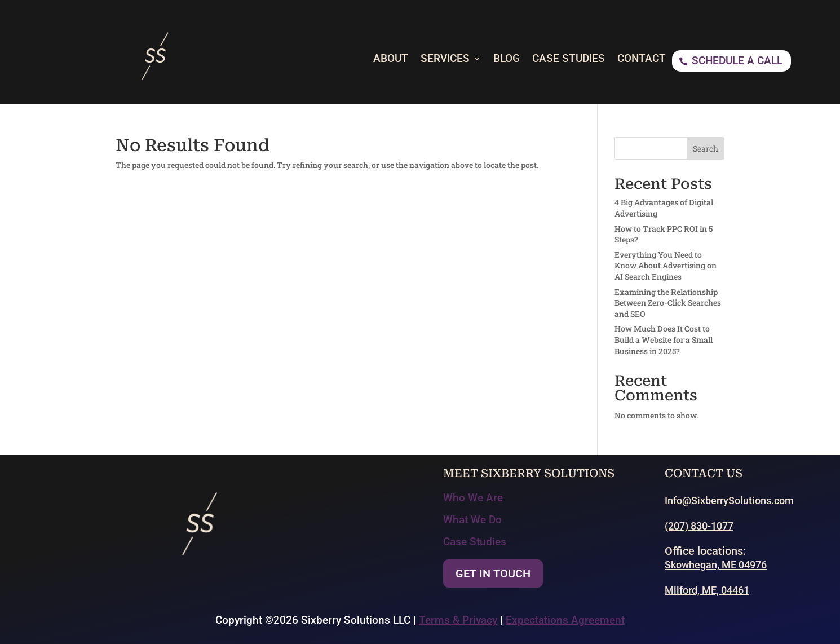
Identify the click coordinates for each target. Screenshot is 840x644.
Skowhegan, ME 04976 (716, 565)
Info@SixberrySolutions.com (729, 500)
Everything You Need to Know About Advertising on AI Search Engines (666, 266)
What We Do (472, 520)
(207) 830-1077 (699, 526)
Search (706, 149)
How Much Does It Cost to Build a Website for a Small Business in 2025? (664, 339)
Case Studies (475, 542)
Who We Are (473, 498)
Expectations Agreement (565, 620)
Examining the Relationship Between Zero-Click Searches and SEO (668, 303)
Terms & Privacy (458, 620)
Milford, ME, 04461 (707, 590)
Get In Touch (493, 574)
